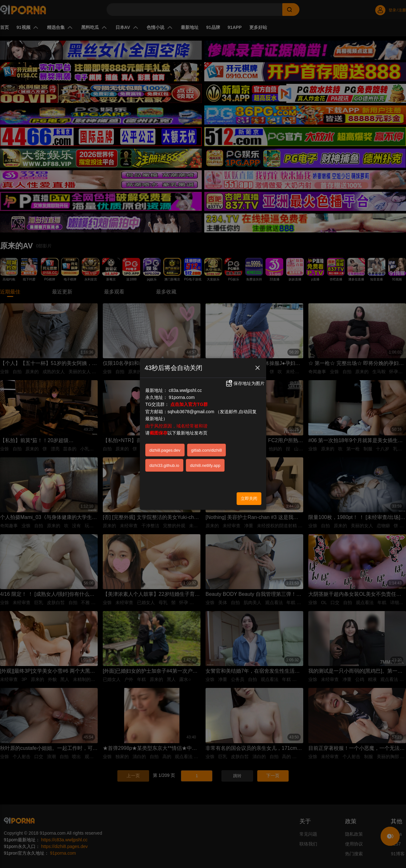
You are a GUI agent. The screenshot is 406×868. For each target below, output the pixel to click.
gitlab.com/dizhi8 (207, 450)
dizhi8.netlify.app (205, 465)
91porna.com (182, 397)
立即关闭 (249, 498)
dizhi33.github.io (164, 465)
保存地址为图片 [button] (245, 383)
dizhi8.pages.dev (165, 450)
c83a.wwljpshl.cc (185, 390)
